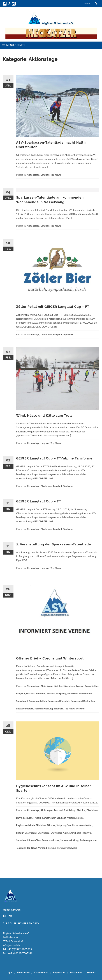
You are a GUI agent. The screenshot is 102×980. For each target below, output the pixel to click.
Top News (56, 175)
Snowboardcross (25, 709)
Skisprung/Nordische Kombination (74, 694)
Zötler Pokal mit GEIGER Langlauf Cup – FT (53, 307)
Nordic (80, 818)
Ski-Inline (41, 694)
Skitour (20, 833)
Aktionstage (33, 175)
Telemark (59, 709)
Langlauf (45, 175)
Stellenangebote (88, 840)
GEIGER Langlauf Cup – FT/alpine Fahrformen (55, 458)
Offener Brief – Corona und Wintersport (50, 658)
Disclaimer (76, 972)
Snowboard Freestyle (59, 701)
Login (10, 972)
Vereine (52, 848)
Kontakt (91, 972)
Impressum (59, 972)
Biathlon (58, 686)
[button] (15, 45)
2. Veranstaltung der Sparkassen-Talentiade (54, 544)
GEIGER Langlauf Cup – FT (39, 501)
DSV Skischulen (24, 818)
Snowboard (22, 701)
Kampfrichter (91, 686)
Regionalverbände (25, 825)
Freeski (80, 686)
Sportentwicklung (44, 709)
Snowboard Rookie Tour (83, 701)
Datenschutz (41, 972)
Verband (80, 709)
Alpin (43, 686)
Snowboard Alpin (38, 701)
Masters (30, 694)
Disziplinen (46, 334)
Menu (87, 3)
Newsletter (23, 972)
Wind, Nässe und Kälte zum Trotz (44, 416)
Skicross (51, 694)
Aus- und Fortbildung (65, 810)
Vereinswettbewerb (67, 848)
